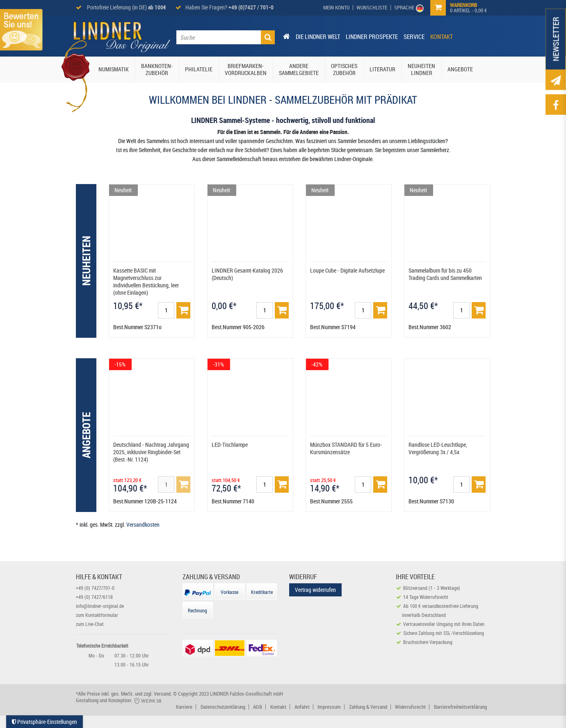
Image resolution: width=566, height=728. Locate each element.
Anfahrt (302, 707)
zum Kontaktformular (97, 615)
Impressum (329, 707)
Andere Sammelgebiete (299, 69)
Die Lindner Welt (318, 36)
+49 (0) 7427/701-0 (95, 588)
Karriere (184, 707)
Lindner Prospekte (372, 36)
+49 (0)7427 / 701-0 (251, 7)
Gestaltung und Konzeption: (119, 700)
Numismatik (114, 69)
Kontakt (442, 36)
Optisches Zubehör (344, 69)
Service (414, 36)
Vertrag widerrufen (315, 590)
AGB (258, 707)
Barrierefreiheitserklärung (460, 707)
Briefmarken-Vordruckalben (246, 69)
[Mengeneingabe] (166, 310)
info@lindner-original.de (100, 606)
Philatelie (199, 69)
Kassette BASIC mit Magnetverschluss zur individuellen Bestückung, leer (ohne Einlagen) (146, 281)
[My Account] (337, 8)
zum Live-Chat (90, 624)
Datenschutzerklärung (223, 707)
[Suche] (268, 37)
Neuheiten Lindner (421, 69)
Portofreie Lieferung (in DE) (126, 7)
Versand (162, 694)
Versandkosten (143, 524)
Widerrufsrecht (410, 707)
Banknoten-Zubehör (157, 69)
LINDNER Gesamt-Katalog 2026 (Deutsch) (247, 274)
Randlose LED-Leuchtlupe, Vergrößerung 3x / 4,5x (438, 448)
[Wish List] (372, 8)
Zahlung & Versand (368, 707)
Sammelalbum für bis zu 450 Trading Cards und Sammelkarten (445, 274)
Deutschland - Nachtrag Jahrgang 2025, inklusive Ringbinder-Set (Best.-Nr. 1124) (151, 452)
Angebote (460, 69)
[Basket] (183, 310)
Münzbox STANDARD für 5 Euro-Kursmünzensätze (346, 448)
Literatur (382, 69)
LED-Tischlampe (230, 445)
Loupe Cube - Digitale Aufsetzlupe (347, 270)
